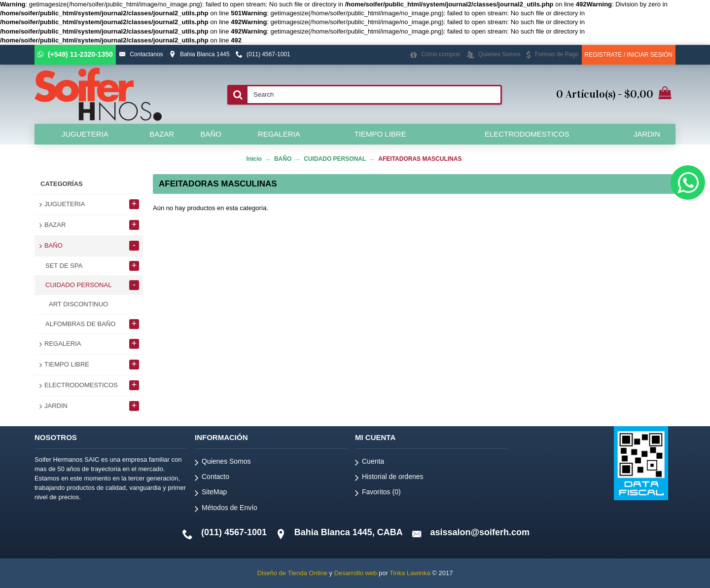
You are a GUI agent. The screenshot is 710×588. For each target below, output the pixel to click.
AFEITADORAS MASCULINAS (420, 159)
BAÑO (283, 159)
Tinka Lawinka (410, 573)
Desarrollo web (356, 573)
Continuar (643, 238)
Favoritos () (378, 494)
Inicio (254, 159)
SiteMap (211, 494)
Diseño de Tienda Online (292, 573)
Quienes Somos (223, 463)
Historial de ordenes (389, 478)
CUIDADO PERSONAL (335, 159)
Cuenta (370, 463)
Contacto (212, 478)
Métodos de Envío (226, 509)
